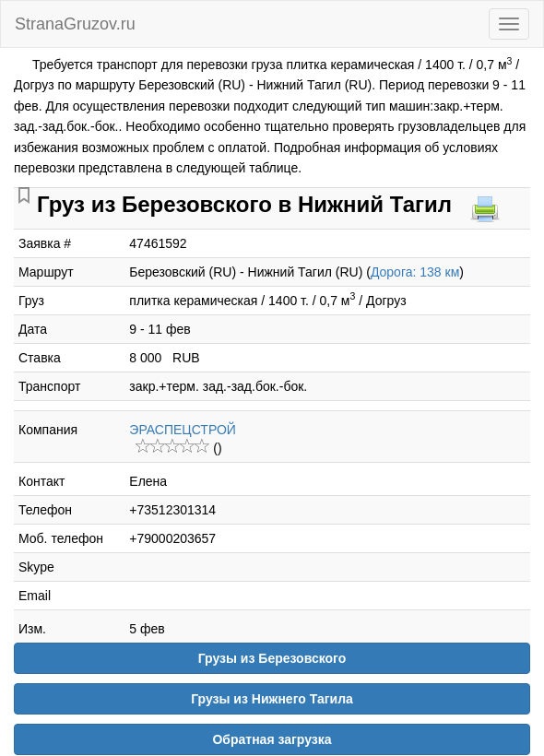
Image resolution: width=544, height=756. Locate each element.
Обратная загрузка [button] (272, 739)
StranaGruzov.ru (75, 24)
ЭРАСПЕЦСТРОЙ (183, 430)
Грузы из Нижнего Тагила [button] (272, 699)
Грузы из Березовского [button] (272, 658)
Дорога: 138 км (415, 272)
